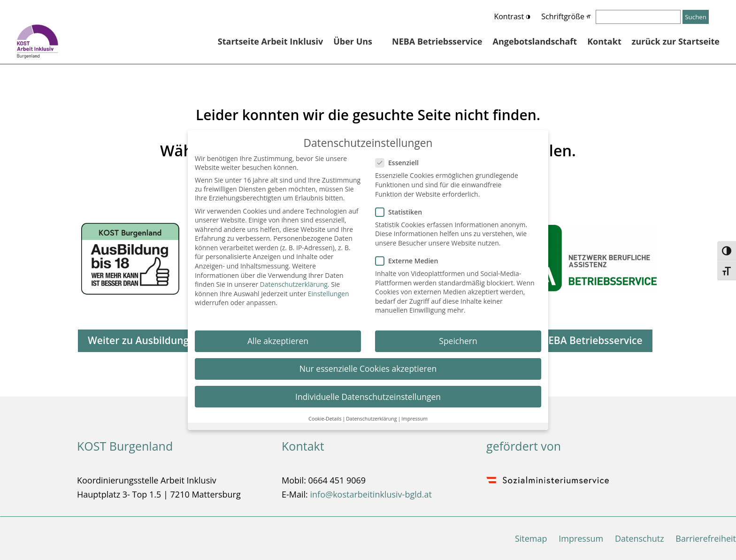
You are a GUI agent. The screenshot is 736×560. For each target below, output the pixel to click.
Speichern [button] (458, 337)
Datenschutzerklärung (294, 280)
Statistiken (402, 208)
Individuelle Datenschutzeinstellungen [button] (368, 392)
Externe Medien (410, 257)
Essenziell (401, 159)
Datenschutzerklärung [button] (371, 414)
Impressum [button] (414, 414)
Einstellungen (329, 289)
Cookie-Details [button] (325, 414)
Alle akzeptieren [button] (278, 337)
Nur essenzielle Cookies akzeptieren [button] (368, 365)
